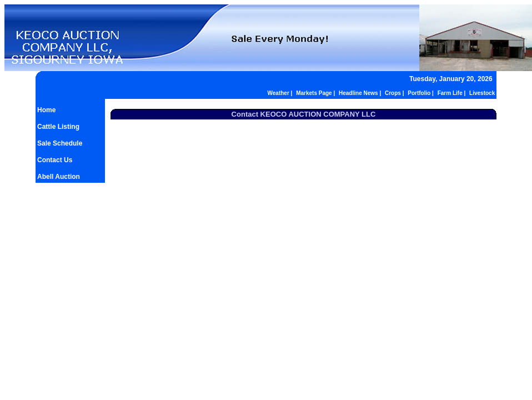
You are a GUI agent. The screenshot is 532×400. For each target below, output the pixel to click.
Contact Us (55, 160)
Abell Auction (59, 177)
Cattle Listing (58, 127)
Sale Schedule (60, 143)
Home (46, 110)
